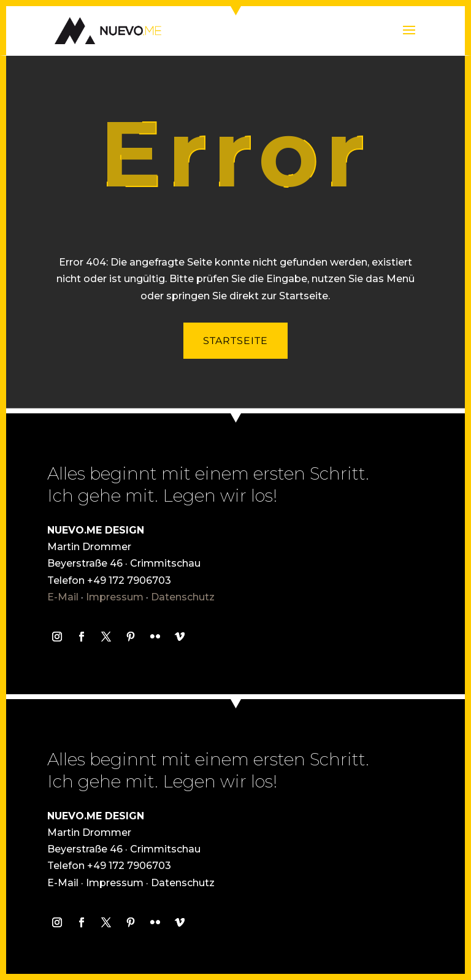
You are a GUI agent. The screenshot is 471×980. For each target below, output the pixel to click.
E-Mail (63, 597)
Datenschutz (183, 597)
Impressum (115, 597)
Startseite (235, 341)
